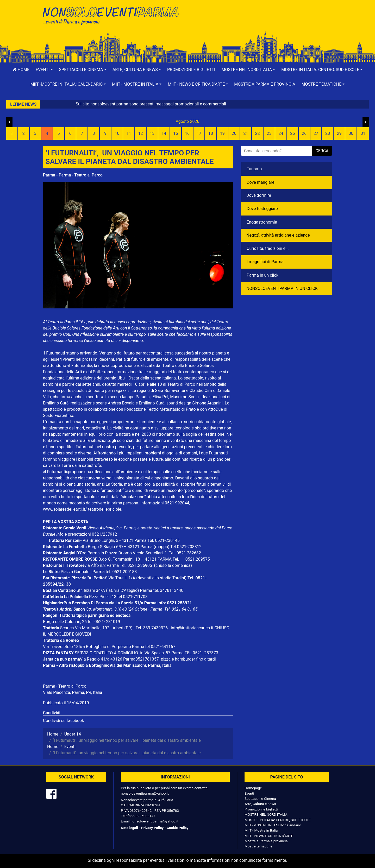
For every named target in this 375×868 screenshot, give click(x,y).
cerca (322, 151)
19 (222, 133)
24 (281, 133)
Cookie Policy (177, 828)
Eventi (249, 793)
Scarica (68, 628)
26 (304, 133)
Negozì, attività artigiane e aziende (278, 235)
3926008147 (145, 816)
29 (339, 133)
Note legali (129, 828)
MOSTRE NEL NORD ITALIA (266, 814)
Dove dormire (259, 195)
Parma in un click (262, 275)
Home (21, 70)
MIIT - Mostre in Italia (261, 830)
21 (246, 133)
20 (234, 133)
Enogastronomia (262, 222)
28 (328, 133)
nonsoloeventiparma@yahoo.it (145, 793)
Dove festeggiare (262, 209)
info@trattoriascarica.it (192, 628)
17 (199, 133)
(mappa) (162, 547)
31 (363, 133)
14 (164, 133)
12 (140, 133)
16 (187, 133)
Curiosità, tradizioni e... (268, 248)
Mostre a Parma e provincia (265, 84)
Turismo (254, 169)
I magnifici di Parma (265, 262)
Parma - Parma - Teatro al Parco (73, 175)
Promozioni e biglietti (191, 70)
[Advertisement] (262, 21)
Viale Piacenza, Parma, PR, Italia (73, 692)
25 (292, 133)
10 (117, 133)
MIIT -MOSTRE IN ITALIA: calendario (273, 825)
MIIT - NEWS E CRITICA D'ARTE (269, 836)
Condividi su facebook (63, 721)
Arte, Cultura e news (260, 804)
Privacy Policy (152, 828)
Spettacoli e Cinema (260, 799)
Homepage (253, 788)
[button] (44, 70)
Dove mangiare (261, 182)
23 (269, 133)
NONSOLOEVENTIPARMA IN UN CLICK (282, 289)
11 (129, 133)
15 (176, 133)
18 (211, 133)
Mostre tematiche (258, 846)
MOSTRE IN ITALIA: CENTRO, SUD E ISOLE (278, 820)
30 (351, 133)
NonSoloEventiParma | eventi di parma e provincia (113, 15)
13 (152, 133)
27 (316, 133)
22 (257, 133)
